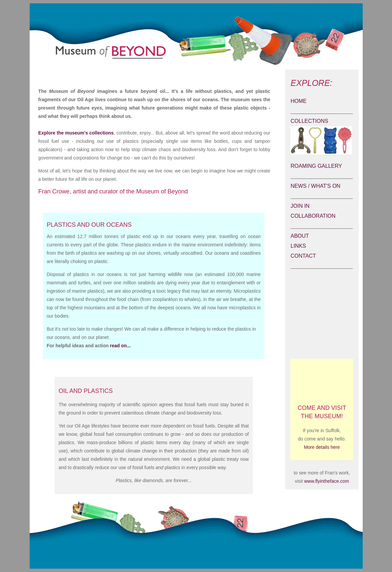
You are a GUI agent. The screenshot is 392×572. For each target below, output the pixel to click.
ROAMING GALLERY (316, 166)
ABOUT (300, 236)
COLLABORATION (313, 216)
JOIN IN (300, 206)
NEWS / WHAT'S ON (315, 186)
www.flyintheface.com (326, 481)
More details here (322, 447)
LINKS (298, 246)
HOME (298, 101)
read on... (120, 346)
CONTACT (303, 256)
